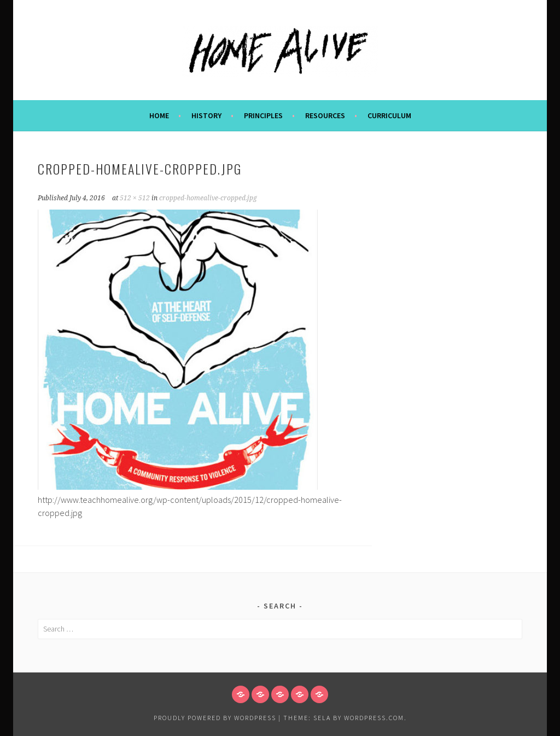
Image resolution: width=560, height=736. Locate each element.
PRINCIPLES (263, 115)
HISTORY (206, 115)
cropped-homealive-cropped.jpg (208, 198)
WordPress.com (374, 718)
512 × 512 (135, 198)
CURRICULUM (389, 115)
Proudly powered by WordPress (215, 718)
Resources (325, 115)
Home (159, 115)
